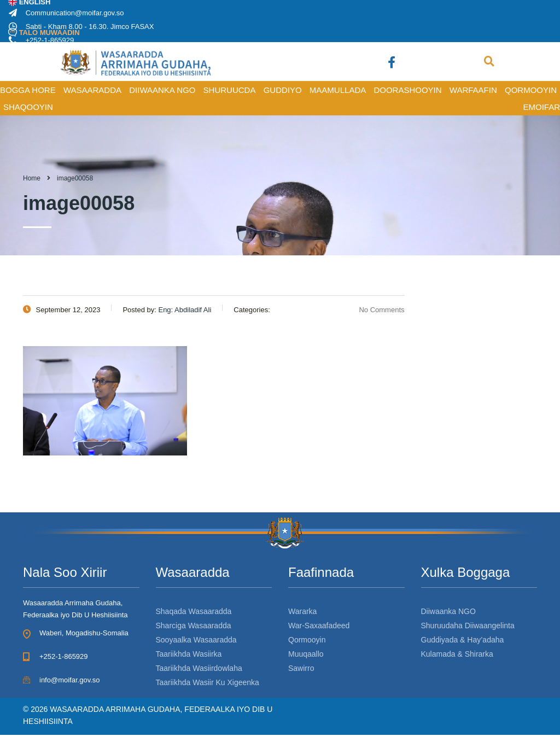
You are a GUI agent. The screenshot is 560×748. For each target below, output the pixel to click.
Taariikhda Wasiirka (189, 654)
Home (32, 178)
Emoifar (541, 107)
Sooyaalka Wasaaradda (196, 640)
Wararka (302, 611)
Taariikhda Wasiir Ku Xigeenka (208, 682)
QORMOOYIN (531, 90)
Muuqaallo (306, 654)
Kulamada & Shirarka (457, 654)
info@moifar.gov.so (70, 680)
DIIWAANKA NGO (162, 90)
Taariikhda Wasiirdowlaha (199, 668)
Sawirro (301, 668)
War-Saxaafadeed (319, 626)
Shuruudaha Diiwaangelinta (468, 626)
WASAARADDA (92, 90)
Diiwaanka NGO (448, 611)
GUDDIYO (283, 90)
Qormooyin (307, 640)
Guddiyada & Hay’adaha (463, 640)
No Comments (375, 310)
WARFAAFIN (473, 90)
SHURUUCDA (230, 90)
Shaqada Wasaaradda (194, 611)
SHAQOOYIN (28, 107)
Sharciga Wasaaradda (194, 626)
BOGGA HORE (28, 90)
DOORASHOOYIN (407, 90)
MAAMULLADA (338, 90)
